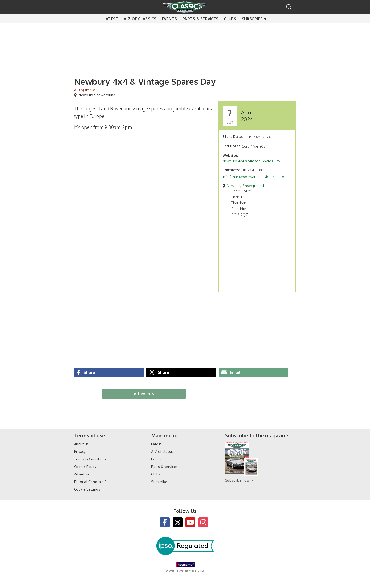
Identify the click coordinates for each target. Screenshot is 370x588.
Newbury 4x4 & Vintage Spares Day (251, 161)
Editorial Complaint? (90, 482)
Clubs (230, 28)
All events (144, 394)
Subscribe (252, 28)
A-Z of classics (140, 28)
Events (169, 28)
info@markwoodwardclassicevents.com (255, 177)
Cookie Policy (85, 467)
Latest (111, 28)
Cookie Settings (87, 489)
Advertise (82, 474)
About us (81, 444)
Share (89, 372)
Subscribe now (237, 480)
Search (289, 7)
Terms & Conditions (90, 459)
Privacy (80, 452)
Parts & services (200, 28)
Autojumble (85, 90)
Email (235, 372)
